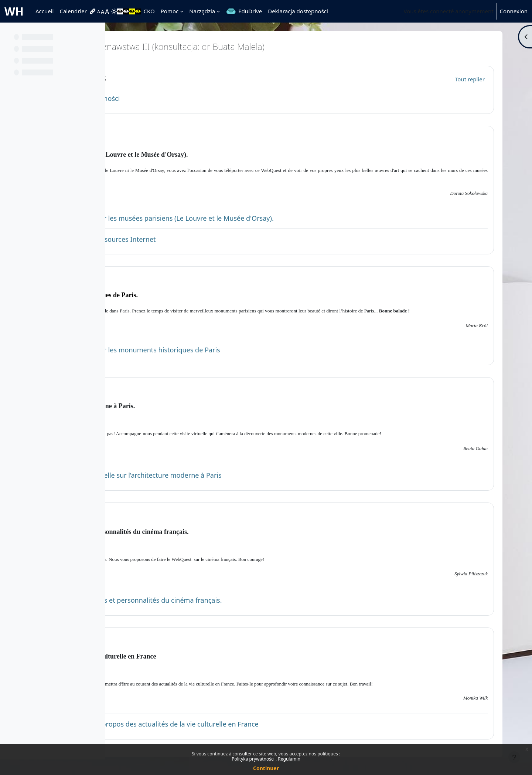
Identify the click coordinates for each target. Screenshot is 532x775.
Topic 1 (157, 138)
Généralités (166, 78)
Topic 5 (157, 639)
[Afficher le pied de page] (514, 757)
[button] (132, 78)
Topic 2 (157, 279)
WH (14, 11)
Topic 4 (157, 515)
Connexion (514, 11)
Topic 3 (157, 389)
